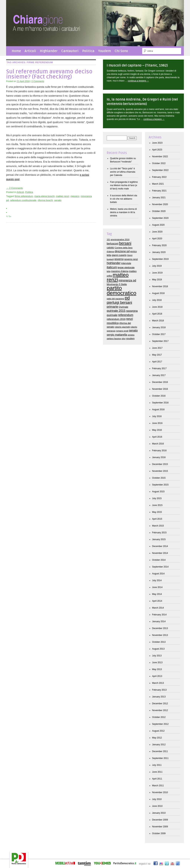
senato (58, 200)
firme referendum (24, 196)
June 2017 (157, 348)
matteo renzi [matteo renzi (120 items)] (118, 277)
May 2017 (157, 355)
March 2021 (158, 184)
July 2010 (157, 799)
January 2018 (159, 327)
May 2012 (157, 738)
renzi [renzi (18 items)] (129, 319)
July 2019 (157, 266)
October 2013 (159, 642)
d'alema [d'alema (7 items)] (110, 252)
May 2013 (157, 669)
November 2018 (160, 286)
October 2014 (159, 560)
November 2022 (160, 157)
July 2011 (157, 765)
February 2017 (159, 368)
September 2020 (160, 218)
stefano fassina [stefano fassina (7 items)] (114, 339)
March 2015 (158, 526)
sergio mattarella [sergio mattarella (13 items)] (117, 335)
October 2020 (159, 211)
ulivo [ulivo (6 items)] (124, 339)
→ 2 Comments (14, 188)
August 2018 (158, 293)
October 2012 (159, 717)
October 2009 (159, 833)
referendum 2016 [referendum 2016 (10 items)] (116, 319)
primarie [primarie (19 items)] (112, 307)
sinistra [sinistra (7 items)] (131, 335)
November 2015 (160, 471)
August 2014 (158, 574)
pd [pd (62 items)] (127, 298)
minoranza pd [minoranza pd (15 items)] (127, 280)
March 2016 (158, 444)
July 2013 (157, 656)
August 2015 (158, 492)
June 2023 (157, 143)
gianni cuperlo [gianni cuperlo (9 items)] (119, 255)
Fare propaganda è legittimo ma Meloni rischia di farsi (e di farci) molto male (124, 185)
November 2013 (160, 635)
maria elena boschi (45, 196)
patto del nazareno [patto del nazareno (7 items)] (115, 299)
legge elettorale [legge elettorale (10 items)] (126, 267)
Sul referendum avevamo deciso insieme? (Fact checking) (49, 74)
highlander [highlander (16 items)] (114, 263)
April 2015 (157, 519)
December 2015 (160, 464)
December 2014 (160, 546)
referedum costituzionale (23, 200)
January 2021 (159, 198)
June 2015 (157, 505)
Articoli (30, 51)
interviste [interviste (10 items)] (126, 263)
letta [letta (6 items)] (109, 271)
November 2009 (160, 827)
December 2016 (160, 382)
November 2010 (160, 792)
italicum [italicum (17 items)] (112, 267)
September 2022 (160, 170)
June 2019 (157, 273)
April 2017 (157, 362)
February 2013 (159, 690)
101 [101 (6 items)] (108, 239)
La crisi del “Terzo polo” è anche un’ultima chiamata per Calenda (123, 172)
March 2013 (158, 683)
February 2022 (159, 177)
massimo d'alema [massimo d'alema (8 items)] (120, 271)
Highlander (49, 51)
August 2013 (158, 649)
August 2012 (158, 731)
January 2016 (159, 457)
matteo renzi (63, 196)
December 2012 (160, 704)
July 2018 (157, 300)
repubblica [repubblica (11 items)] (113, 323)
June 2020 (157, 232)
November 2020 (160, 204)
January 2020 (159, 252)
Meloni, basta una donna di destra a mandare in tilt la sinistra (123, 212)
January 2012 (159, 745)
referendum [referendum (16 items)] (126, 315)
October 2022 (159, 163)
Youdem (105, 51)
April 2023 (157, 150)
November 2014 (160, 553)
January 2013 (159, 697)
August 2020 (158, 225)
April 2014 (157, 601)
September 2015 (160, 485)
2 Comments (38, 81)
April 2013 (157, 676)
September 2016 (160, 403)
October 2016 (159, 396)
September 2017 (160, 341)
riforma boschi (45, 200)
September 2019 (160, 259)
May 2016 (157, 430)
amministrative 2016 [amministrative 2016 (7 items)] (120, 239)
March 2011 (158, 786)
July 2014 (157, 580)
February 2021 (159, 191)
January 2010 (159, 813)
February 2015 (159, 533)
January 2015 (159, 539)
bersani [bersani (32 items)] (125, 243)
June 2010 (157, 806)
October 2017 (159, 334)
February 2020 (159, 245)
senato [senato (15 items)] (133, 331)
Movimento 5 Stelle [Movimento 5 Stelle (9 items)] (117, 284)
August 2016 (158, 410)
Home (16, 51)
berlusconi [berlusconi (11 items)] (112, 244)
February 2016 (159, 451)
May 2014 (157, 594)
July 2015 (157, 498)
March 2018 (158, 321)
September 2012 (160, 724)
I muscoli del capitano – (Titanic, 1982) (137, 65)
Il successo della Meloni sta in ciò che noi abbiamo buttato (124, 199)
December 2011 (160, 751)
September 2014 (160, 567)
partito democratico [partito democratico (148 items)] (121, 290)
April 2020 (157, 239)
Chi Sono (121, 51)
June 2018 (157, 307)
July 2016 (157, 416)
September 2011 (160, 758)
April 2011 (157, 779)
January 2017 (159, 375)
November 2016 (160, 389)
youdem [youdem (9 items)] (130, 338)
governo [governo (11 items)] (119, 259)
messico (75, 196)
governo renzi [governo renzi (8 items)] (131, 259)
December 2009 (160, 820)
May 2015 (157, 512)
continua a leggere (138, 81)
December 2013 (160, 628)
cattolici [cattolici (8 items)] (110, 248)
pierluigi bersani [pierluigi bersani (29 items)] (119, 303)
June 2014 (157, 587)
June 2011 (157, 772)
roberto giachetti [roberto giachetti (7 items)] (122, 327)
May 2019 (157, 280)
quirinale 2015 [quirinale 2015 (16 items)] (116, 311)
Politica (88, 51)
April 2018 (157, 314)
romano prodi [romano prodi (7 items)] (122, 331)
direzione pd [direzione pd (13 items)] (122, 251)
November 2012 (160, 710)
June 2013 (157, 663)
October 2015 (159, 478)
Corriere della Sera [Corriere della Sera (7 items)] (124, 248)
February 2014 (159, 615)
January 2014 (159, 621)
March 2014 (158, 608)
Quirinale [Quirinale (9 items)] (123, 307)
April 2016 (157, 437)
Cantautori (70, 51)
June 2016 (157, 423)
